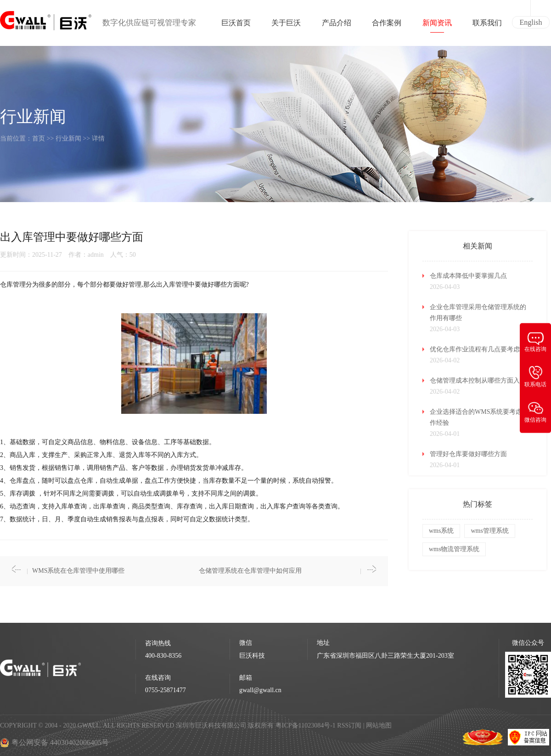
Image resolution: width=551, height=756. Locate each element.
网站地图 (379, 725)
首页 (39, 138)
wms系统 (441, 531)
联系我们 (487, 26)
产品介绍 (337, 26)
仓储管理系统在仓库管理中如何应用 (250, 571)
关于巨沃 (286, 26)
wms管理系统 (489, 531)
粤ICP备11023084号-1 (306, 725)
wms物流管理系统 (454, 549)
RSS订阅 (349, 725)
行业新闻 (68, 138)
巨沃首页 (236, 26)
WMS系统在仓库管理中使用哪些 (78, 571)
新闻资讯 (437, 26)
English (531, 22)
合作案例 (387, 26)
